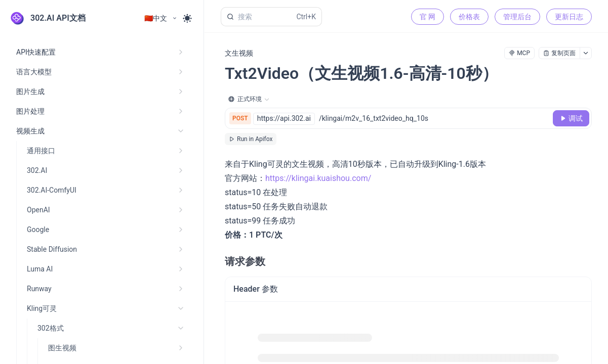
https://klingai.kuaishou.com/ (318, 178)
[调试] (571, 118)
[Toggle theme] (187, 18)
